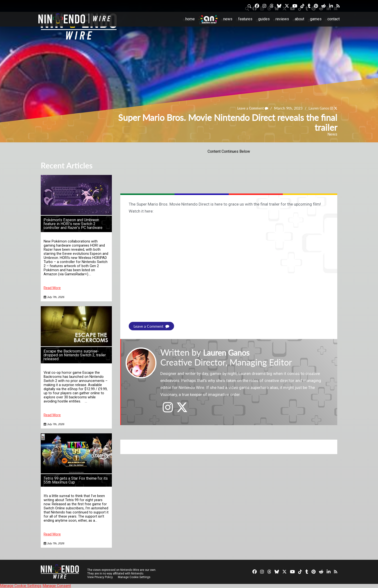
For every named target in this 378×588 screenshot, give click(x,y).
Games (316, 19)
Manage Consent (57, 586)
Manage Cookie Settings (135, 577)
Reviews (282, 19)
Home (190, 19)
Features (245, 19)
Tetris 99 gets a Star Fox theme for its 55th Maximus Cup (76, 480)
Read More (52, 288)
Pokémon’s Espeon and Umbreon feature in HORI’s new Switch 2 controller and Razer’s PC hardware (73, 224)
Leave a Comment (247, 108)
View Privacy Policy (100, 577)
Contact (334, 19)
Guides (264, 19)
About (300, 19)
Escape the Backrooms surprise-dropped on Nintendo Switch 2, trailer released (75, 355)
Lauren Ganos (316, 108)
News (228, 19)
